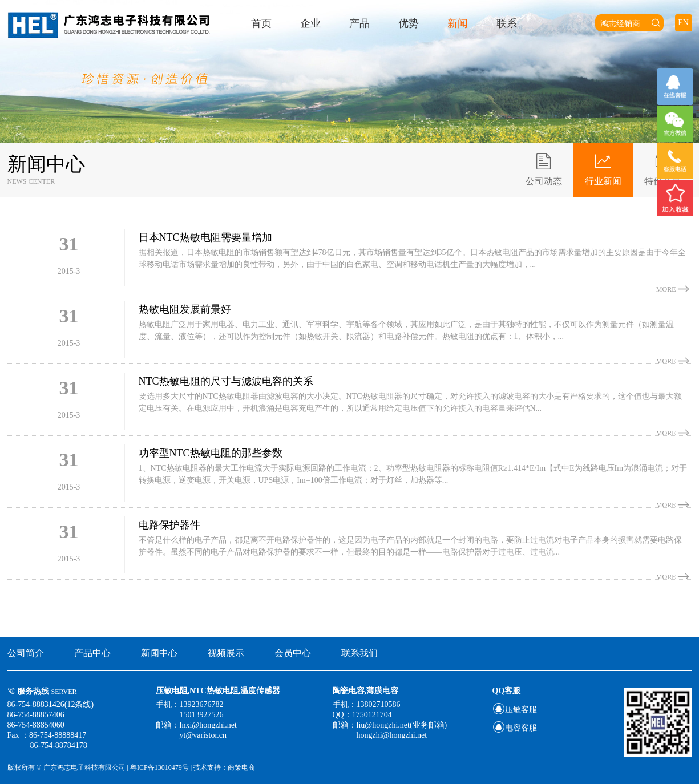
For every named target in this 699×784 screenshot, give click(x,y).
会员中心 (293, 653)
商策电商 (241, 767)
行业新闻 (603, 169)
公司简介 (26, 653)
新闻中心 (159, 653)
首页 (261, 23)
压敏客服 (515, 710)
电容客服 (515, 728)
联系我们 (359, 653)
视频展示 (226, 653)
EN (683, 23)
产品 (359, 23)
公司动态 (544, 169)
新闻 (458, 23)
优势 (409, 23)
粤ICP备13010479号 (160, 767)
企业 (310, 23)
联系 (507, 23)
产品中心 (92, 653)
